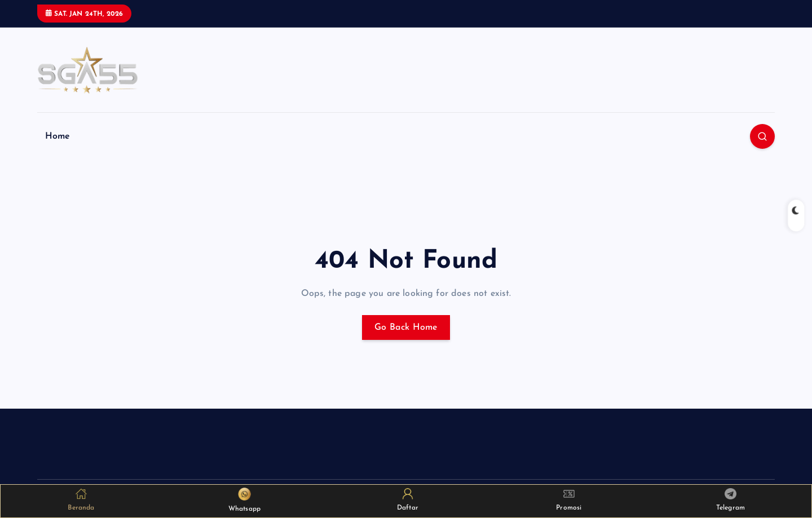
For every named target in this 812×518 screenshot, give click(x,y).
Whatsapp (244, 500)
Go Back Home (406, 327)
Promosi (569, 500)
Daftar (408, 500)
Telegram (731, 500)
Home (58, 136)
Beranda (81, 500)
